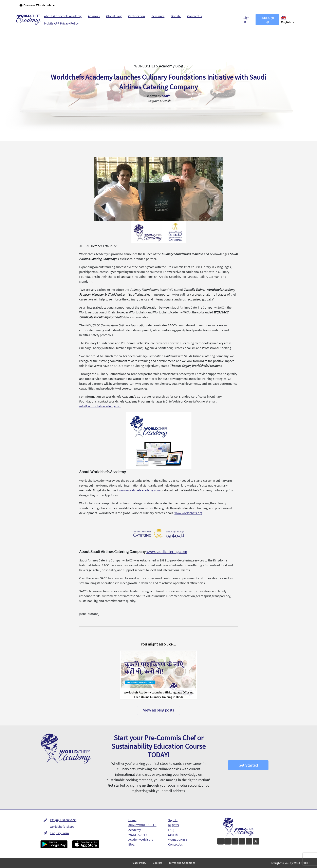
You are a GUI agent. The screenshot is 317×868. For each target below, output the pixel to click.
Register (174, 825)
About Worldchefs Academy (63, 16)
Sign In (173, 820)
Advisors (94, 16)
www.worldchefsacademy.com (139, 490)
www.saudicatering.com (167, 551)
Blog (131, 844)
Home (132, 820)
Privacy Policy (138, 863)
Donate (176, 16)
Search (173, 835)
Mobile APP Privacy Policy (61, 23)
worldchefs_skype (59, 826)
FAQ (171, 830)
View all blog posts (159, 710)
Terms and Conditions (182, 863)
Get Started (248, 765)
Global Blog (114, 16)
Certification (137, 16)
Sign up (267, 20)
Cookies (158, 863)
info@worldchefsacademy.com (100, 406)
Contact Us (194, 16)
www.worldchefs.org (188, 513)
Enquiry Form (56, 833)
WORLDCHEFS (178, 839)
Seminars (158, 16)
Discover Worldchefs (37, 6)
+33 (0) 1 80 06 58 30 (60, 820)
